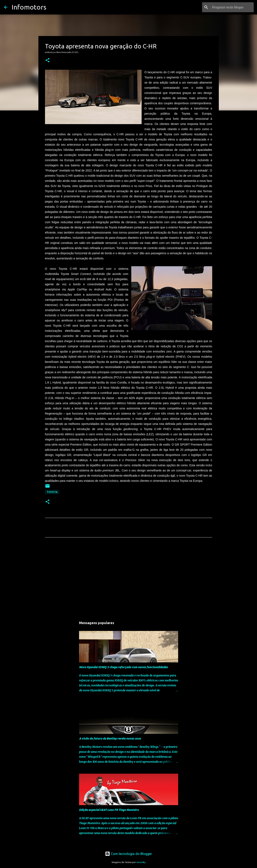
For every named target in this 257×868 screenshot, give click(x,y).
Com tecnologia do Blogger (128, 854)
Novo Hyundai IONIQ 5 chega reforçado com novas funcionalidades (123, 667)
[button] (47, 60)
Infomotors (29, 7)
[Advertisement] (129, 579)
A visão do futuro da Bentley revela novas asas (110, 739)
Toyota (52, 492)
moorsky (141, 862)
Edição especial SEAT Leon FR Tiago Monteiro (109, 810)
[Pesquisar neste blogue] (232, 7)
